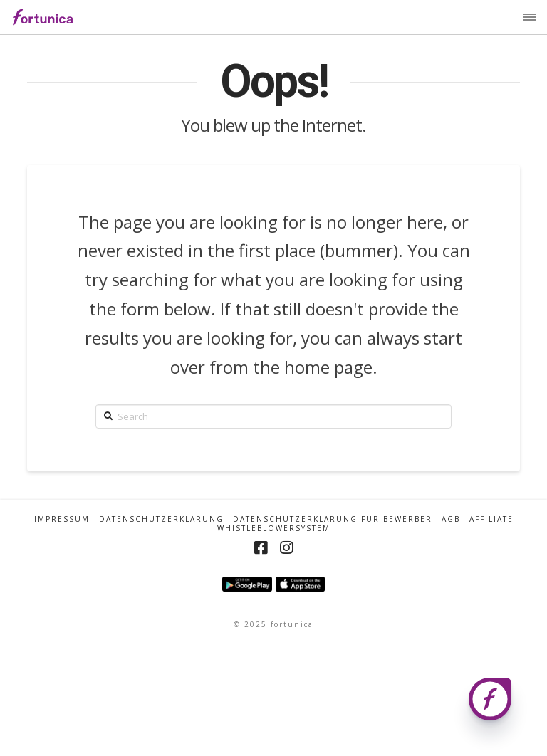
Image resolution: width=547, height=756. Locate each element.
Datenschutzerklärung (161, 519)
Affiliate (491, 519)
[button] (529, 17)
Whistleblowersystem (274, 529)
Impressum (62, 519)
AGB (451, 519)
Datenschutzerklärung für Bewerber (333, 519)
